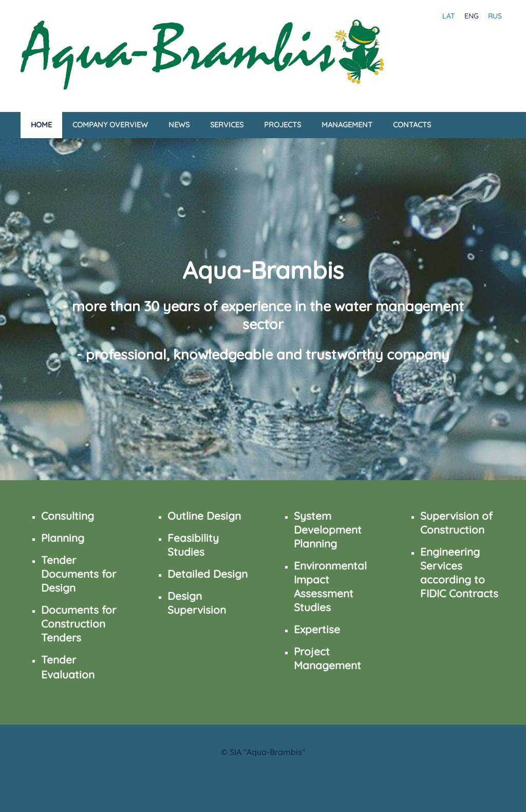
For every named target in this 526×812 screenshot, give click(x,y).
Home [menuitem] (41, 125)
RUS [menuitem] (495, 16)
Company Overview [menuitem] (110, 125)
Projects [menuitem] (283, 125)
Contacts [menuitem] (412, 125)
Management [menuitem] (347, 125)
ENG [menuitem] (472, 16)
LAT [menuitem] (449, 16)
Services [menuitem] (227, 125)
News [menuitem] (179, 125)
